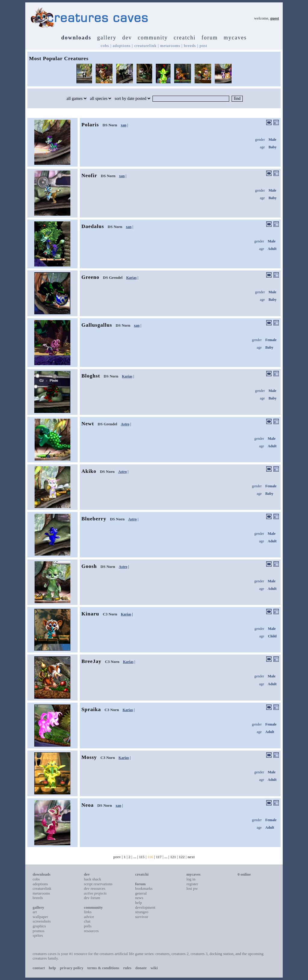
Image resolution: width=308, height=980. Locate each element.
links (88, 912)
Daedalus (93, 226)
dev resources (95, 888)
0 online (244, 874)
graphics (39, 926)
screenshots (42, 921)
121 (173, 857)
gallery (107, 38)
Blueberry (94, 519)
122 (182, 857)
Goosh (89, 566)
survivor (142, 917)
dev (127, 38)
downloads (76, 38)
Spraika (91, 709)
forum (210, 38)
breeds (190, 46)
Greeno (91, 277)
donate (141, 968)
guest (275, 18)
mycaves (235, 38)
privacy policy (72, 968)
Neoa (88, 805)
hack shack (92, 879)
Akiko (89, 471)
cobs (105, 46)
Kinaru (90, 614)
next (191, 857)
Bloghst (91, 376)
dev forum (92, 898)
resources (91, 931)
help (138, 903)
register (192, 884)
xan (124, 125)
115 (142, 857)
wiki (154, 968)
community (153, 38)
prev (117, 857)
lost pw (192, 888)
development (145, 907)
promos (39, 931)
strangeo (142, 912)
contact (39, 968)
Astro (125, 424)
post (204, 46)
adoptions (122, 46)
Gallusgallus (97, 325)
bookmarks (144, 888)
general (141, 893)
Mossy (89, 757)
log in (191, 879)
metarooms (170, 46)
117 (159, 857)
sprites (38, 935)
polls (88, 926)
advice (89, 917)
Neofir (89, 176)
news (139, 898)
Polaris (90, 125)
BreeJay (91, 661)
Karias (131, 278)
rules (127, 968)
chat (87, 921)
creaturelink (145, 46)
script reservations (98, 884)
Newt (88, 424)
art (35, 912)
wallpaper (40, 917)
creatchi (185, 38)
